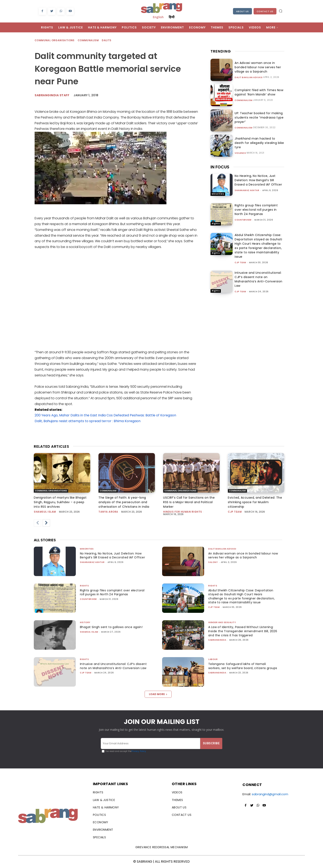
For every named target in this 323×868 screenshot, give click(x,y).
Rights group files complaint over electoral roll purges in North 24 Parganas (256, 210)
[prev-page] (37, 523)
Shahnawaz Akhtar (247, 190)
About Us (242, 11)
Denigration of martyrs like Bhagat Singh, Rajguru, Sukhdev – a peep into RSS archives (60, 502)
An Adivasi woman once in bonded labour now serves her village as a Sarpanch (256, 67)
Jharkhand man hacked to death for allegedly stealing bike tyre (258, 143)
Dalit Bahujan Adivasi (249, 78)
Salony (213, 562)
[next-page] (46, 523)
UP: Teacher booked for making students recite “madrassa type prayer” (257, 117)
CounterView (243, 220)
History (85, 622)
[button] (281, 11)
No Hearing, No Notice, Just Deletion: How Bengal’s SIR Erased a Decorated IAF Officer (258, 180)
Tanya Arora (108, 512)
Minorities (218, 194)
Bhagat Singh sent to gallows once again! (113, 627)
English (158, 17)
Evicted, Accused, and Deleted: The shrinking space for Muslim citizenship (255, 502)
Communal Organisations (55, 41)
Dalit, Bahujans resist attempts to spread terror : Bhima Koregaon (88, 421)
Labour (213, 659)
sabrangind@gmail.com (270, 794)
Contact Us (265, 11)
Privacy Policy (139, 751)
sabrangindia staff (52, 95)
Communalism (88, 41)
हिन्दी (172, 17)
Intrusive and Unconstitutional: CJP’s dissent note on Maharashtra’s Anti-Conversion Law (259, 279)
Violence (240, 151)
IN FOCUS (220, 167)
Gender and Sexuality (222, 622)
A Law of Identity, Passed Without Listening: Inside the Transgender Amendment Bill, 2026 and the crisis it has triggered (242, 631)
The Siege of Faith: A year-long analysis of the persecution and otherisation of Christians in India (124, 502)
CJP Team (240, 263)
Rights (216, 224)
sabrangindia (217, 640)
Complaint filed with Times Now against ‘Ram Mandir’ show (257, 92)
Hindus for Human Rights (183, 512)
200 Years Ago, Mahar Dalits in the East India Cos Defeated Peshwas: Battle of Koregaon (105, 415)
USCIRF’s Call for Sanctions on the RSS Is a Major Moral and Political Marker (189, 502)
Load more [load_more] (158, 694)
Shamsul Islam (45, 512)
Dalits (107, 41)
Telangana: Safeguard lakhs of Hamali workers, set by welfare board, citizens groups (239, 668)
